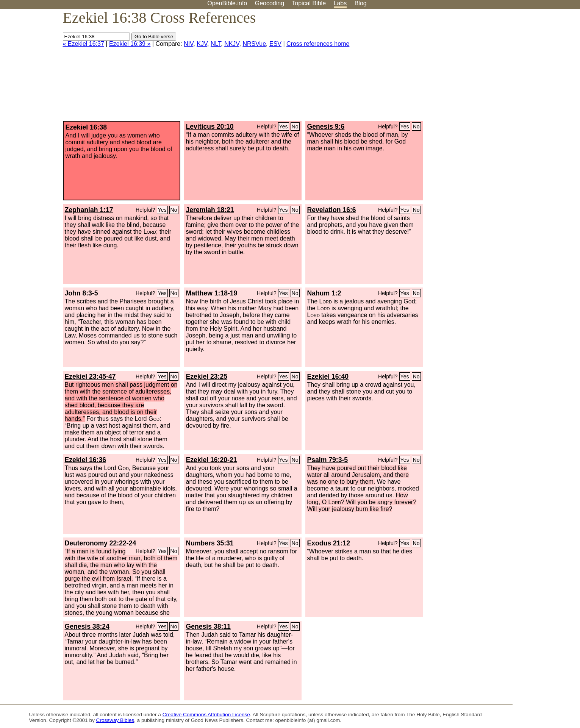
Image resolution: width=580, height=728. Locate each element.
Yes (284, 127)
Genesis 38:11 (208, 626)
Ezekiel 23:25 (207, 376)
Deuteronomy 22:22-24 (101, 543)
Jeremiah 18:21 (210, 210)
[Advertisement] (503, 68)
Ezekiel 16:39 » (130, 44)
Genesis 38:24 (87, 626)
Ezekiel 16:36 (86, 460)
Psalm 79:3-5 (328, 460)
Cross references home (318, 44)
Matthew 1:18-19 (212, 293)
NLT (216, 44)
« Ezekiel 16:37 (84, 44)
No (295, 127)
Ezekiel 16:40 (328, 376)
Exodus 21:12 (329, 543)
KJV (202, 44)
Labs (340, 3)
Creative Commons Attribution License (206, 715)
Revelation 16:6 (332, 210)
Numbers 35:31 (210, 543)
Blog (361, 3)
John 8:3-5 (81, 293)
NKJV (232, 44)
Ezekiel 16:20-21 (212, 460)
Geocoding (270, 3)
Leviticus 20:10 (210, 127)
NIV (188, 44)
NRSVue (254, 44)
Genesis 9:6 (326, 127)
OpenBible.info (227, 3)
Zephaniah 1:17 (89, 210)
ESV (275, 44)
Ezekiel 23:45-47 (90, 376)
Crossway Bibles (115, 720)
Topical (309, 3)
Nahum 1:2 (324, 293)
